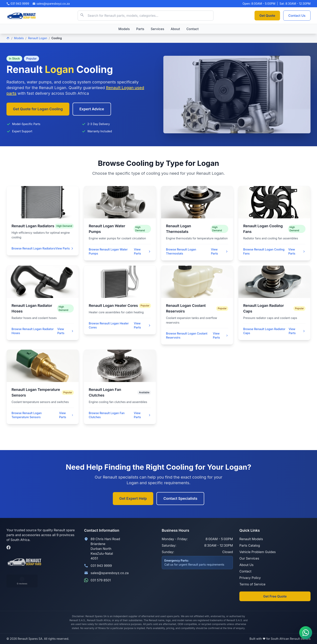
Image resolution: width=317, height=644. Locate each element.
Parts (140, 29)
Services (157, 29)
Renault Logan (38, 38)
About (175, 29)
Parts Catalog (250, 545)
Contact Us (297, 16)
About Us (246, 565)
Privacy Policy (250, 578)
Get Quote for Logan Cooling (38, 109)
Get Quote (267, 16)
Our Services (249, 558)
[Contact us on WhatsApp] (306, 633)
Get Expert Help (133, 498)
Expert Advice (92, 109)
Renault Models (251, 539)
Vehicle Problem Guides (258, 552)
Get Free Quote (275, 596)
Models (124, 29)
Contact (192, 29)
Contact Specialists (180, 498)
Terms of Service (252, 584)
